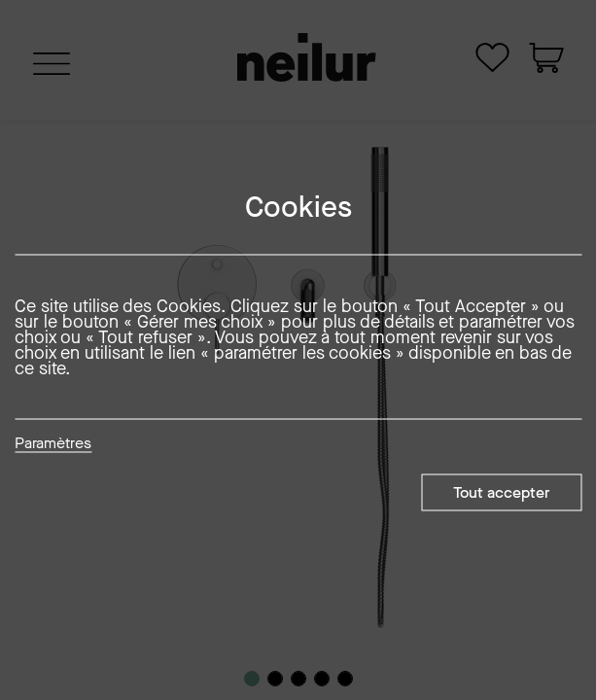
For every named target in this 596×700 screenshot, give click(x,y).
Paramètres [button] (53, 444)
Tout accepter (501, 492)
